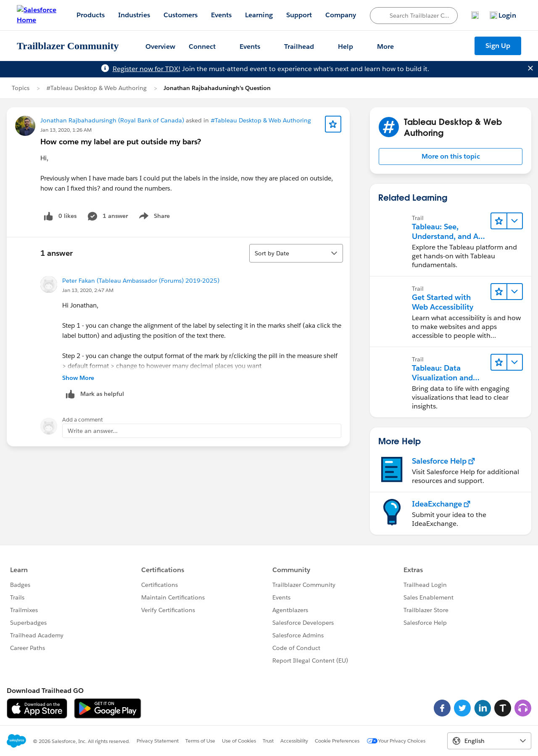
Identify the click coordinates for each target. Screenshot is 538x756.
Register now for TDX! (146, 69)
